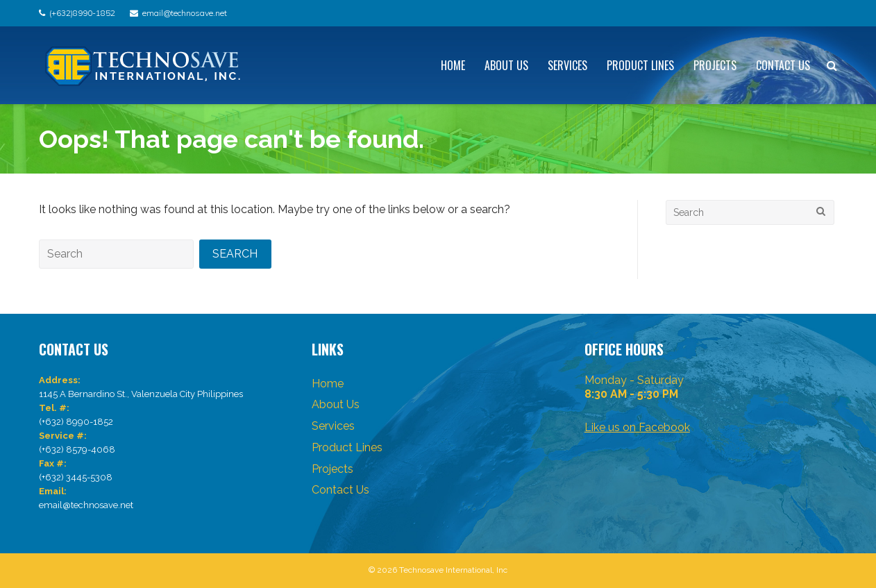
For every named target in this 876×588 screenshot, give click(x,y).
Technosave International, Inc (453, 570)
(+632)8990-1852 (82, 13)
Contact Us (783, 65)
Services (567, 65)
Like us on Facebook (637, 427)
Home (453, 65)
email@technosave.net (185, 13)
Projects (715, 65)
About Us (506, 65)
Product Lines (640, 65)
